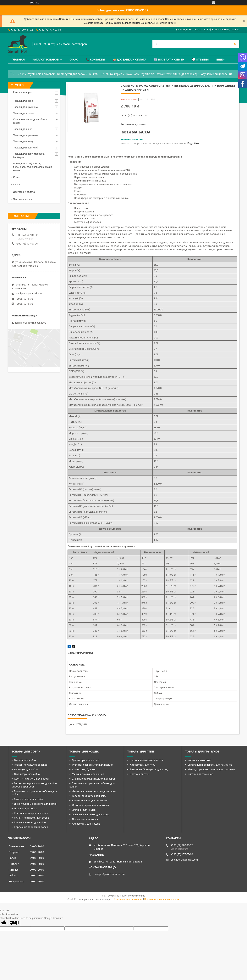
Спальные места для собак (30, 822)
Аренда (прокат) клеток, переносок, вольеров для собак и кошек (33, 167)
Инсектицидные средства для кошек (94, 791)
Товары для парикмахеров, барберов (29, 156)
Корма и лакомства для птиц (147, 760)
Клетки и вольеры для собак (31, 813)
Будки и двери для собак (29, 799)
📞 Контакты (95, 60)
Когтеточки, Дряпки (84, 769)
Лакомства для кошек (85, 819)
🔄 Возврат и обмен (169, 60)
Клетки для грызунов (200, 774)
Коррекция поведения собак (31, 827)
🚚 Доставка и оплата (129, 60)
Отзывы (18, 184)
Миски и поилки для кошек (88, 774)
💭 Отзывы (200, 60)
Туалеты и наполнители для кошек (93, 765)
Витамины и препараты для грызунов (210, 765)
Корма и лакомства (199, 760)
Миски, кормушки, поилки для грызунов (211, 769)
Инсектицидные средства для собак (36, 804)
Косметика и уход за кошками (90, 801)
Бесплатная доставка (133, 124)
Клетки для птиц (140, 774)
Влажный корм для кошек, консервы (94, 779)
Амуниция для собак (26, 769)
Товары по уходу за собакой (31, 765)
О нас (74, 60)
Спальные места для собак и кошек (30, 121)
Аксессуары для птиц (143, 765)
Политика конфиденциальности (162, 899)
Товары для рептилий (26, 148)
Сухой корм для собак (27, 774)
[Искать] (235, 44)
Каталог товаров (46, 60)
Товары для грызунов (26, 135)
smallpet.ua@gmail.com (29, 294)
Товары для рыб (23, 129)
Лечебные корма (111, 74)
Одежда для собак (25, 760)
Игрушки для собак (25, 808)
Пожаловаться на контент (128, 899)
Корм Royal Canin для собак (37, 74)
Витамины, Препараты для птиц (149, 769)
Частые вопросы (23, 199)
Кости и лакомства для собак (32, 779)
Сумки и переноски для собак (31, 818)
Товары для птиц (23, 141)
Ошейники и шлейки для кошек (90, 814)
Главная (18, 60)
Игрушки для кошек (84, 810)
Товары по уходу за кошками (89, 796)
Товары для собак (24, 101)
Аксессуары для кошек (86, 824)
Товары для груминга (25, 107)
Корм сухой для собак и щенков (77, 74)
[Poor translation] (14, 923)
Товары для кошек (24, 113)
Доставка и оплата (24, 192)
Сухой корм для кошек (85, 760)
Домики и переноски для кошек (91, 805)
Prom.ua (141, 896)
